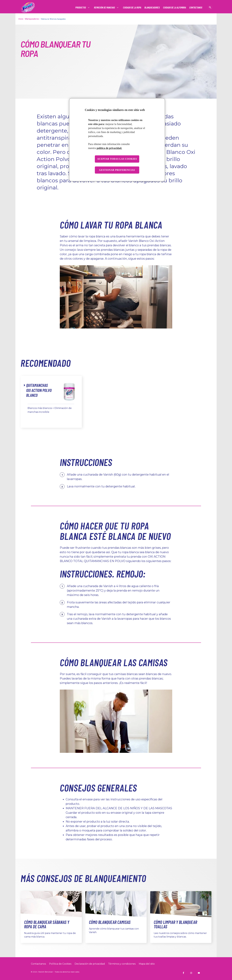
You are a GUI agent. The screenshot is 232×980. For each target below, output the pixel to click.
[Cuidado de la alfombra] (175, 7)
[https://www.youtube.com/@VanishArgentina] (199, 973)
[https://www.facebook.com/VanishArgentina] (183, 973)
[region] (117, 140)
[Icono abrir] (210, 7)
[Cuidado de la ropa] (132, 7)
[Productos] (81, 7)
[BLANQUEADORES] (152, 7)
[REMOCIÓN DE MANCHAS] (105, 7)
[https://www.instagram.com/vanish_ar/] (191, 973)
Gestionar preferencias (117, 170)
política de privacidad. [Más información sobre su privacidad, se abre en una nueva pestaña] (109, 148)
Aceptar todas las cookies (117, 159)
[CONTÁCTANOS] (196, 7)
